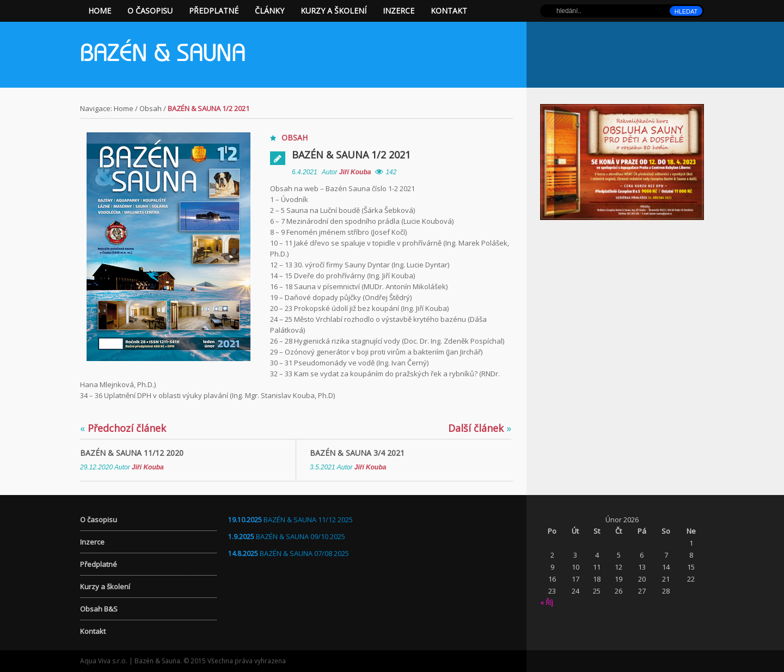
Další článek (480, 428)
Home (100, 11)
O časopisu (150, 11)
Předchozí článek (123, 428)
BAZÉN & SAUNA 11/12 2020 (132, 453)
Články (269, 11)
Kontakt (449, 11)
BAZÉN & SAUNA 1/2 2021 (351, 155)
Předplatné (214, 11)
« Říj (547, 602)
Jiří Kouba (355, 172)
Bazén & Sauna (163, 56)
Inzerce (399, 11)
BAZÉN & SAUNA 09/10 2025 (301, 536)
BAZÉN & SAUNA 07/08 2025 (304, 553)
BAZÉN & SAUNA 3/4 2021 (357, 453)
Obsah (151, 108)
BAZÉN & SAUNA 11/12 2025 (308, 520)
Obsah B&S (99, 609)
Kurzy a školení (333, 11)
